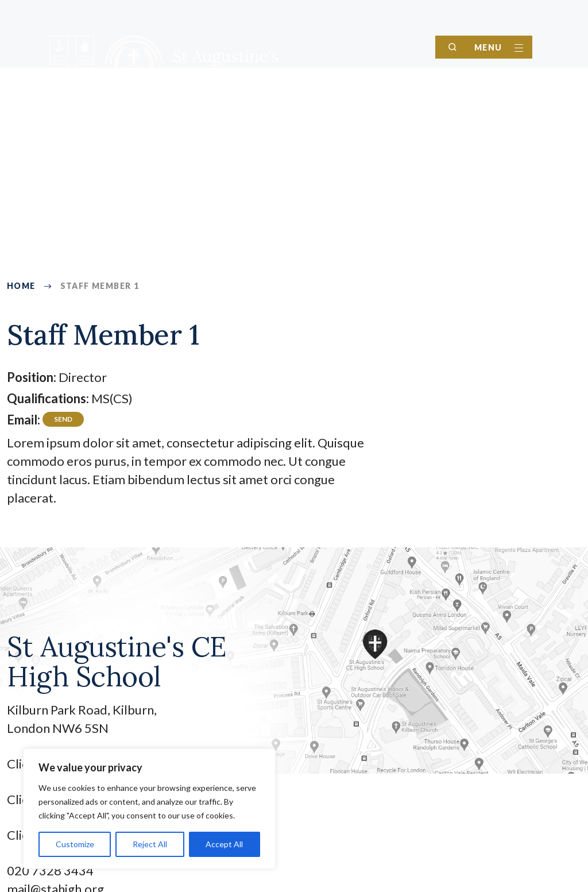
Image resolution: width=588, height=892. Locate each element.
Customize (75, 844)
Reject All (150, 844)
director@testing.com (63, 421)
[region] (149, 809)
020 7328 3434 (50, 870)
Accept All (224, 844)
